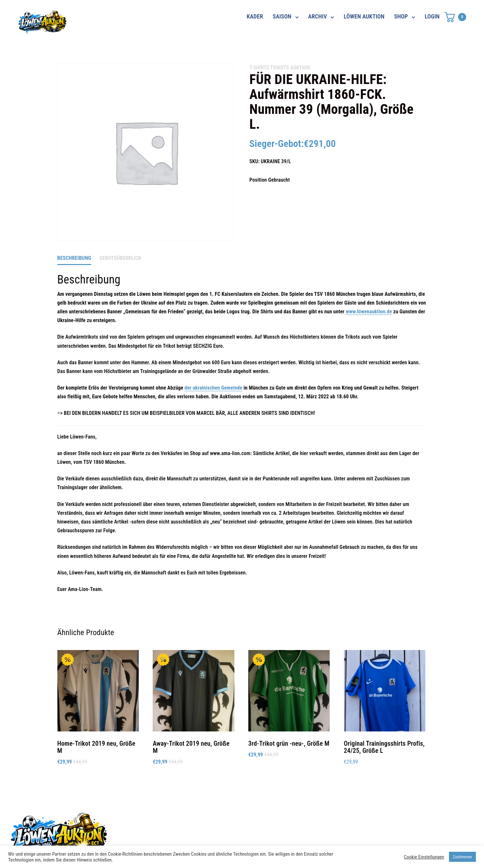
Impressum (339, 832)
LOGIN (432, 16)
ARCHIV (318, 16)
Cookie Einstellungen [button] (424, 857)
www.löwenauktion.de (369, 312)
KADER (255, 16)
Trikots (280, 68)
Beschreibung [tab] (74, 258)
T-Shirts (259, 68)
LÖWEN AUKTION (364, 16)
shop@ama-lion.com (193, 832)
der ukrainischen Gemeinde (213, 388)
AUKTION (300, 68)
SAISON (282, 16)
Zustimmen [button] (462, 857)
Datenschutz (341, 820)
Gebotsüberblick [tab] (120, 258)
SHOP (401, 16)
